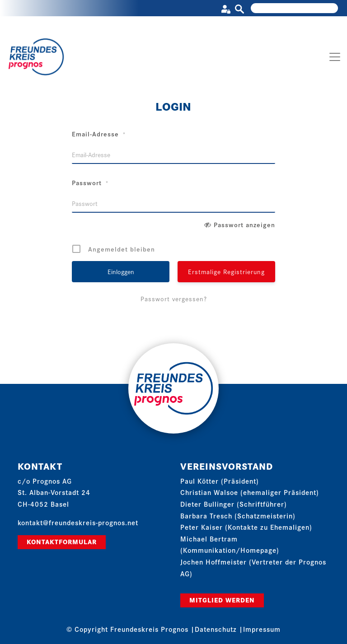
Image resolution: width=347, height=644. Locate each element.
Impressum (262, 629)
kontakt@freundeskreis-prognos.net (78, 522)
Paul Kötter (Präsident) (220, 481)
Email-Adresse (99, 134)
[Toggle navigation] (335, 57)
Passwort (90, 182)
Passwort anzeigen (244, 224)
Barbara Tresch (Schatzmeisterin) (238, 516)
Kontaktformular (62, 541)
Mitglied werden (222, 600)
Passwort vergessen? (174, 299)
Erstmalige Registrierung (226, 271)
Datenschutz (216, 629)
